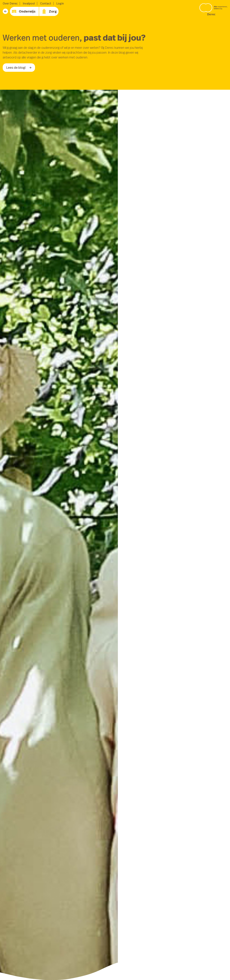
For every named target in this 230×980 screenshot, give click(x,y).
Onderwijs (24, 12)
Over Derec (10, 3)
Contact (46, 3)
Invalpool (29, 3)
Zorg (49, 12)
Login (60, 3)
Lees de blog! (19, 67)
